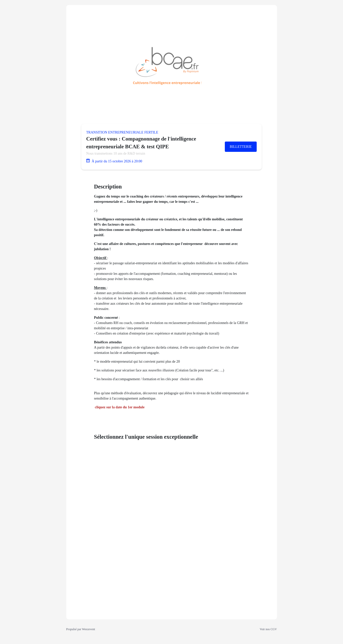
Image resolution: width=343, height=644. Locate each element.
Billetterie (241, 147)
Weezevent (89, 629)
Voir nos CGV (268, 629)
